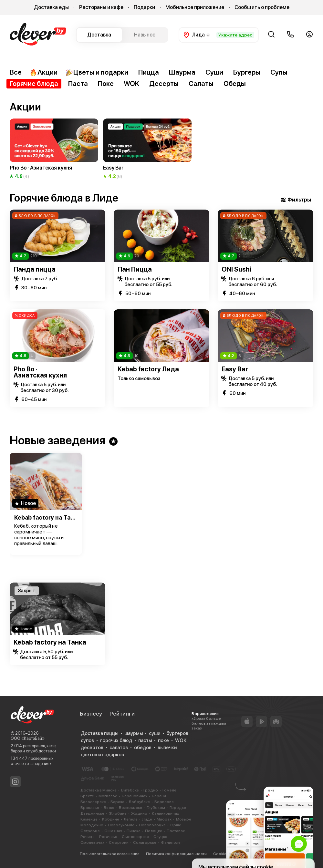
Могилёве (108, 796)
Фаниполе (171, 842)
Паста (78, 83)
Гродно (151, 790)
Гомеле (169, 790)
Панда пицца (35, 269)
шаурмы (134, 733)
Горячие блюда (34, 83)
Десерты (164, 83)
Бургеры (247, 72)
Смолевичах (92, 842)
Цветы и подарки (97, 72)
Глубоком (156, 808)
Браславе (90, 808)
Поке (106, 83)
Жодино (139, 813)
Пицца (149, 72)
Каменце (89, 819)
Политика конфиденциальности (176, 854)
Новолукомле (121, 825)
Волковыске (130, 808)
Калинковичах (165, 813)
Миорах (164, 819)
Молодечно (92, 825)
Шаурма (182, 72)
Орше (176, 825)
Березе (117, 802)
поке (163, 740)
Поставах (176, 831)
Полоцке (154, 831)
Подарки (144, 7)
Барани (159, 796)
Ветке (109, 808)
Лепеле (131, 819)
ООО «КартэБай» (28, 738)
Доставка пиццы (99, 733)
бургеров (177, 733)
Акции (43, 72)
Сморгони (119, 842)
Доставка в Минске (99, 790)
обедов (143, 748)
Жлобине (118, 813)
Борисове (164, 802)
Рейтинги (122, 714)
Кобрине (111, 819)
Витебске (130, 790)
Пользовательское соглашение (110, 854)
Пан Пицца (135, 269)
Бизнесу (91, 714)
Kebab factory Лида (148, 369)
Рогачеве (108, 837)
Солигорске (145, 842)
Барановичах (135, 796)
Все (16, 72)
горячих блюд (116, 740)
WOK (131, 83)
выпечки (167, 748)
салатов (119, 748)
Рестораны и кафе (101, 7)
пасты (145, 740)
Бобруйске (139, 802)
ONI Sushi (236, 269)
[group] (54, 149)
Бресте (87, 796)
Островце (90, 831)
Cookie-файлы (227, 854)
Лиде (147, 819)
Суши (214, 72)
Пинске (134, 831)
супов (87, 740)
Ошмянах (113, 831)
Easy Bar (235, 369)
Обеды (235, 83)
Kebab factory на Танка (46, 517)
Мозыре (184, 819)
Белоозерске (93, 802)
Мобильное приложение (195, 7)
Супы (279, 72)
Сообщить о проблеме (262, 7)
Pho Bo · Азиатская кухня (40, 372)
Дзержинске (92, 813)
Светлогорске (135, 837)
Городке (178, 808)
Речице (88, 837)
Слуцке (160, 837)
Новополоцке (152, 825)
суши (155, 733)
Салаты (201, 83)
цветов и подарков (102, 755)
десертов (92, 748)
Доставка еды (51, 7)
